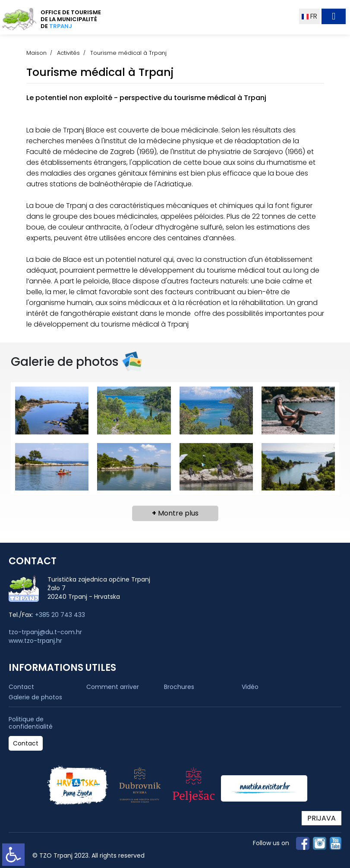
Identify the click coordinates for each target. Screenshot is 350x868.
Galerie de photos (35, 697)
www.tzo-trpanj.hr (35, 641)
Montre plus (175, 513)
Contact (21, 687)
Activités (68, 53)
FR (309, 16)
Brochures (179, 687)
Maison (36, 53)
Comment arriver (113, 687)
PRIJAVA (322, 818)
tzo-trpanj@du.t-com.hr (45, 632)
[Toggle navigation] (334, 16)
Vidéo (250, 687)
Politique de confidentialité (31, 723)
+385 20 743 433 (60, 615)
